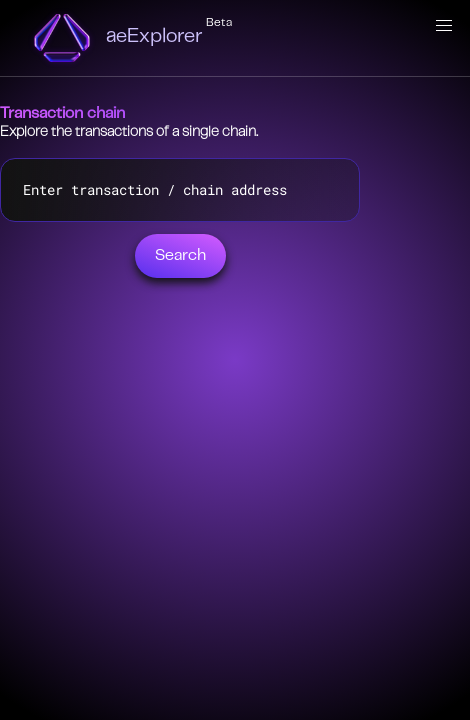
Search (180, 256)
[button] (444, 26)
